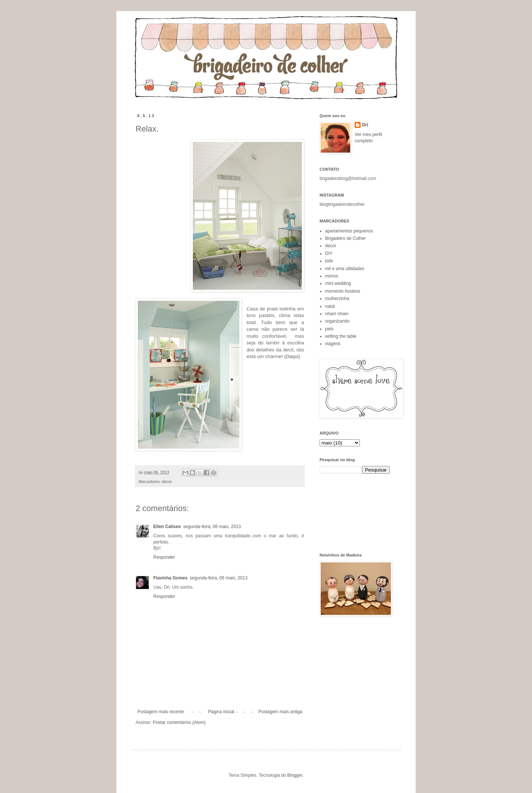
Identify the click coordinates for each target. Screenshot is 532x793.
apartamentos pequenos (349, 231)
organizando (337, 321)
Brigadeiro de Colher (345, 238)
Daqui (292, 356)
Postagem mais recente (161, 712)
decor (167, 481)
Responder (164, 557)
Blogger (295, 775)
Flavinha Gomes (170, 578)
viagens (333, 344)
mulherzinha (337, 299)
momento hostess (343, 291)
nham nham (337, 314)
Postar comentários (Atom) (179, 722)
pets (329, 329)
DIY (329, 253)
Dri (365, 125)
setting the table (341, 336)
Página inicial (221, 712)
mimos (332, 276)
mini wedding (338, 283)
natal (330, 306)
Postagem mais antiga (280, 712)
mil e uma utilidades (345, 269)
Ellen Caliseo (167, 527)
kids (329, 261)
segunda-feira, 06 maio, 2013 (212, 527)
